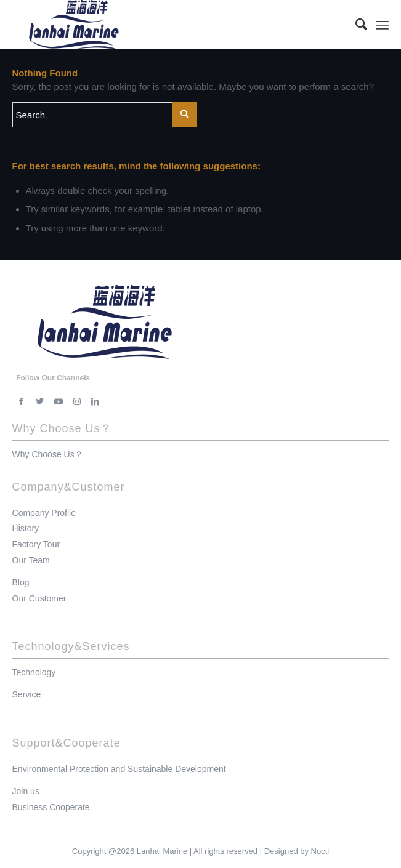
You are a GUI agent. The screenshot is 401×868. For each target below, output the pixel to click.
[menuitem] (355, 25)
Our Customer (39, 598)
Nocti (320, 851)
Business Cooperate (51, 807)
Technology (34, 672)
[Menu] (382, 25)
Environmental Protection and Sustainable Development (119, 769)
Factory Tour (36, 544)
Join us (26, 791)
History (26, 528)
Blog (21, 582)
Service (27, 694)
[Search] (355, 25)
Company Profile (44, 513)
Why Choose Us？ (48, 454)
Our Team (31, 560)
